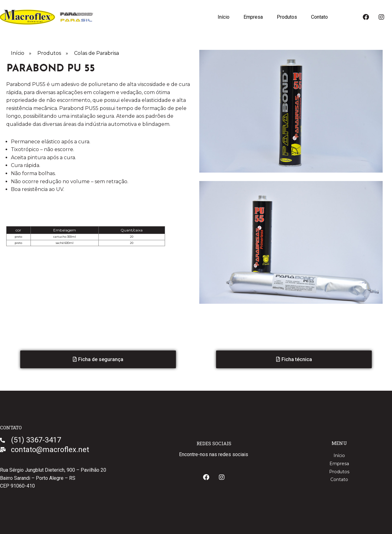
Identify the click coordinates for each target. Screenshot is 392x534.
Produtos (287, 17)
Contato (319, 17)
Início (223, 17)
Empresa (253, 17)
